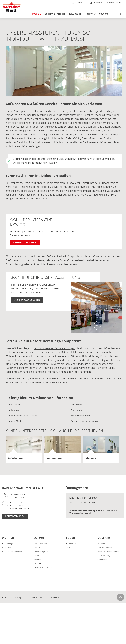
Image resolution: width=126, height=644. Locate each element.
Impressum (55, 597)
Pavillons (37, 560)
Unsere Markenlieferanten (108, 552)
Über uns (104, 14)
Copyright (18, 597)
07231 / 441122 (78, 3)
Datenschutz (36, 597)
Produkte (36, 14)
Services (91, 14)
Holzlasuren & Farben (43, 568)
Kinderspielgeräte (41, 552)
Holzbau (69, 548)
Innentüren (6, 548)
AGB (4, 597)
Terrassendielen (40, 543)
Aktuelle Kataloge (104, 556)
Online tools (102, 560)
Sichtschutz (38, 548)
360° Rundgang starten (27, 300)
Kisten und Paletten (55, 14)
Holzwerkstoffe (72, 543)
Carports (37, 564)
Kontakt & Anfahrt (114, 3)
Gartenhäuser (39, 556)
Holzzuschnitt (76, 14)
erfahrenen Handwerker (78, 360)
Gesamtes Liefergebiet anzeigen (86, 421)
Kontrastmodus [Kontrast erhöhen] (97, 3)
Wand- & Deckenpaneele (12, 552)
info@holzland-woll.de (20, 508)
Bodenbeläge (7, 543)
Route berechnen (15, 516)
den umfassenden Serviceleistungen (54, 348)
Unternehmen (103, 543)
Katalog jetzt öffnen (25, 243)
